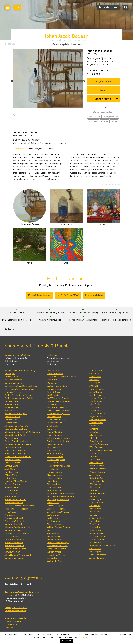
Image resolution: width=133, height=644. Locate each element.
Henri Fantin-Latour (56, 420)
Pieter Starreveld (55, 524)
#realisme (93, 121)
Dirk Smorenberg (55, 521)
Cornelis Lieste (11, 466)
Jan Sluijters (53, 518)
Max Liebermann (55, 475)
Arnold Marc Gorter (56, 432)
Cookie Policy (11, 624)
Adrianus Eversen (13, 392)
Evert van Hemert (55, 444)
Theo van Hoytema (56, 460)
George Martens (97, 493)
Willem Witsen (54, 552)
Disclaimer (9, 628)
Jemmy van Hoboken (99, 469)
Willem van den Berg (57, 386)
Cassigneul (94, 426)
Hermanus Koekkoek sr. (15, 450)
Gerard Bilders (11, 377)
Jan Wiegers (95, 552)
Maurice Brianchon (98, 420)
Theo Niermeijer (55, 487)
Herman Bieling (54, 389)
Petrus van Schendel (14, 521)
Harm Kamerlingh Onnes (58, 466)
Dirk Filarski (52, 426)
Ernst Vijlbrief (96, 527)
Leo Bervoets (96, 401)
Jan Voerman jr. (54, 536)
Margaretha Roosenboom (16, 509)
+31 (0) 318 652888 (103, 82)
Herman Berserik (97, 398)
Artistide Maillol (55, 478)
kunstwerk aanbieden (15, 611)
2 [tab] (50, 110)
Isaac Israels (52, 463)
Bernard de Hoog (55, 454)
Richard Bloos (53, 392)
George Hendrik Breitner (59, 401)
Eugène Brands (97, 417)
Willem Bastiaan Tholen (58, 527)
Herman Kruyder (55, 472)
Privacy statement (13, 621)
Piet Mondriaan (54, 484)
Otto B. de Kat (96, 478)
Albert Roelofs (11, 493)
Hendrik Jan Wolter (56, 555)
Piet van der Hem (55, 457)
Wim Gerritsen (96, 447)
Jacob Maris (10, 469)
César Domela (96, 441)
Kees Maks (52, 481)
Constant (94, 429)
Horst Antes (95, 377)
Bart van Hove (11, 401)
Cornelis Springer (13, 536)
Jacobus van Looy (55, 490)
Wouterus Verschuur (14, 546)
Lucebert (94, 490)
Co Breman (52, 404)
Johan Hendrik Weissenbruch (18, 555)
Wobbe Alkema (97, 370)
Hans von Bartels (97, 389)
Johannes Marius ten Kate (16, 426)
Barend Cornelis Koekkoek (17, 441)
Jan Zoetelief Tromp (14, 558)
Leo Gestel (52, 429)
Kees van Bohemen (98, 413)
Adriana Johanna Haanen (58, 438)
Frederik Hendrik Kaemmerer (61, 493)
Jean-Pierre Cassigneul (58, 407)
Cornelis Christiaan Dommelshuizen (21, 386)
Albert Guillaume (55, 435)
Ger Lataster (95, 487)
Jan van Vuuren (96, 533)
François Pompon (55, 506)
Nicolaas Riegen (12, 487)
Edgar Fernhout (54, 423)
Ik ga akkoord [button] (67, 641)
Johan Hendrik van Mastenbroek (62, 497)
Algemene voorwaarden (16, 618)
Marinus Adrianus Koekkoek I (18, 457)
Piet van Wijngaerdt (56, 549)
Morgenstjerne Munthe (58, 500)
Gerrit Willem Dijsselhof (58, 414)
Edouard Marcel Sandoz (58, 512)
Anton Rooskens (97, 518)
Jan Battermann (97, 392)
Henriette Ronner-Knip (15, 500)
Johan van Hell (54, 447)
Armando (94, 386)
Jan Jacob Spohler (13, 530)
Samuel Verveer (12, 552)
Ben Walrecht (96, 543)
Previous (12, 81)
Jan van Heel (95, 460)
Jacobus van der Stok (14, 540)
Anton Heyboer (97, 466)
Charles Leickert (12, 463)
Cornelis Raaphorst (56, 509)
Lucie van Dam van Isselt (58, 411)
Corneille (94, 432)
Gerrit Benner (96, 395)
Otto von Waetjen (98, 536)
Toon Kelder (53, 469)
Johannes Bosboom (13, 380)
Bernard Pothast (12, 484)
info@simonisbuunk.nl (40, 295)
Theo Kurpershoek (98, 481)
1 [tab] (46, 110)
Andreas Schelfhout (14, 518)
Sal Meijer (94, 496)
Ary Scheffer (10, 515)
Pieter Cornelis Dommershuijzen (20, 389)
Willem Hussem (97, 472)
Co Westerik (95, 549)
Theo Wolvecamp (98, 555)
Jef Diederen (95, 438)
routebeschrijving (94, 295)
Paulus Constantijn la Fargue (18, 395)
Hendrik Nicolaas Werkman (102, 546)
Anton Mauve (11, 478)
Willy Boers (95, 407)
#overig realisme (110, 117)
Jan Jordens (95, 475)
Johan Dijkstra (96, 435)
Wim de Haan (96, 453)
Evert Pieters (53, 503)
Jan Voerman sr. (54, 540)
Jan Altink (94, 380)
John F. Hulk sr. (11, 407)
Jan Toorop (52, 530)
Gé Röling (94, 515)
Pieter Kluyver (11, 438)
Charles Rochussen (13, 490)
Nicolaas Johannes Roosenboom (19, 506)
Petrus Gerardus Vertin (15, 549)
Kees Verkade (53, 533)
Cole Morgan (95, 499)
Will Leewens (96, 484)
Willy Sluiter (53, 515)
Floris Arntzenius (55, 374)
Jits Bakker (52, 383)
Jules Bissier (95, 404)
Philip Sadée (10, 512)
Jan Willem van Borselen (58, 398)
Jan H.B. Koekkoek (13, 447)
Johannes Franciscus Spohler (18, 527)
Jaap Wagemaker (97, 539)
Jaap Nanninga (96, 503)
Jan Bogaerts (53, 395)
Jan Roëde (94, 512)
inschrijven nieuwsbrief (16, 608)
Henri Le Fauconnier (99, 444)
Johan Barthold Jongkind (16, 414)
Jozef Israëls (10, 411)
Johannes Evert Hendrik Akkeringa (20, 371)
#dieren (104, 121)
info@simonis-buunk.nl (15, 601)
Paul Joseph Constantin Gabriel (19, 398)
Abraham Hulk (11, 404)
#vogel (114, 121)
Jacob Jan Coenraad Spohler (17, 533)
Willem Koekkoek (13, 460)
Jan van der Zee (97, 558)
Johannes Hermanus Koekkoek (18, 444)
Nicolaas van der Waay (57, 546)
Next (84, 81)
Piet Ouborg (95, 509)
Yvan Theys (95, 524)
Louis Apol (10, 374)
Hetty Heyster (54, 450)
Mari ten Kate (11, 423)
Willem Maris (11, 475)
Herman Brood (96, 423)
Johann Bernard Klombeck (17, 435)
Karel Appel (95, 383)
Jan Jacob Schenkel (13, 524)
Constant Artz (54, 371)
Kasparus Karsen (12, 417)
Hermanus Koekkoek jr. (15, 454)
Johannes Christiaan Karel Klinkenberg (22, 432)
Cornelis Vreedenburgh (58, 543)
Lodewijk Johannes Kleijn (16, 429)
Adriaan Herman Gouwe (101, 450)
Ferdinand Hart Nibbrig (58, 441)
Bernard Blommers (13, 383)
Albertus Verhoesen (14, 543)
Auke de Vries (96, 530)
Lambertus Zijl (54, 558)
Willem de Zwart (55, 561)
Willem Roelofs (12, 497)
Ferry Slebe (95, 521)
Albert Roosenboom (14, 503)
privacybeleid (87, 637)
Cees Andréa (95, 374)
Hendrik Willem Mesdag (16, 481)
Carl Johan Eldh (54, 417)
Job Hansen (95, 456)
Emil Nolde (95, 506)
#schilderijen (94, 117)
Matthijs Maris (11, 472)
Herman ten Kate (13, 420)
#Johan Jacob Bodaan (103, 112)
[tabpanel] (48, 101)
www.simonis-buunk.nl (15, 598)
